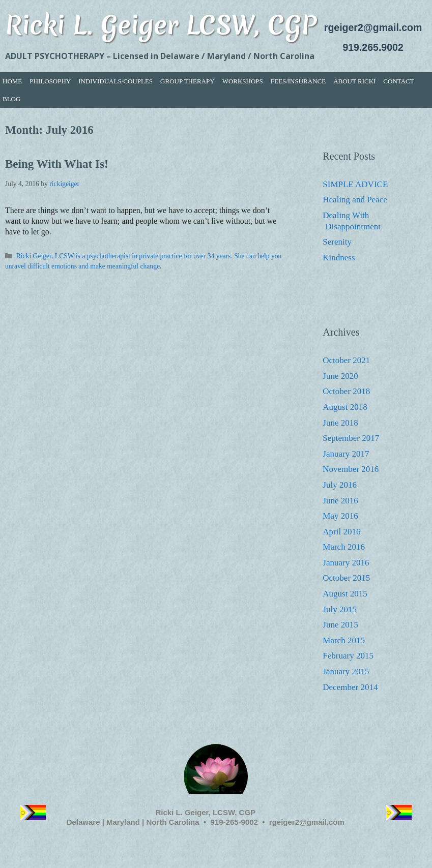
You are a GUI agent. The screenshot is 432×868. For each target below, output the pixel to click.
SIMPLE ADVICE (355, 184)
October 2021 (346, 360)
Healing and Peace (355, 200)
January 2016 (346, 563)
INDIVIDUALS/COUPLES (116, 81)
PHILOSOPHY (50, 81)
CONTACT (398, 81)
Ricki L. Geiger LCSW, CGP (161, 25)
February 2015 (348, 656)
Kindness (339, 258)
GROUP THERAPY (188, 81)
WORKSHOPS (243, 81)
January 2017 (346, 454)
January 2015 (346, 671)
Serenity (337, 242)
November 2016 (351, 469)
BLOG (11, 99)
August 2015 (345, 594)
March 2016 (344, 547)
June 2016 (340, 501)
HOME (12, 81)
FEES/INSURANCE (298, 81)
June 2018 (340, 423)
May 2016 (340, 516)
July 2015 (340, 609)
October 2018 (346, 391)
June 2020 (340, 376)
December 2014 (350, 687)
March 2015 (344, 640)
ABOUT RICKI (354, 81)
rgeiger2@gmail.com (373, 27)
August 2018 (345, 407)
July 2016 (340, 485)
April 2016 (341, 532)
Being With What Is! (57, 164)
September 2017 (351, 438)
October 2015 (346, 578)
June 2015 (340, 625)
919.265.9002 (373, 47)
